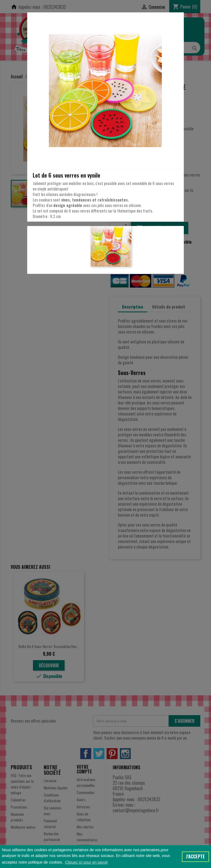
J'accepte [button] (195, 856)
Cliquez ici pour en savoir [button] (86, 862)
